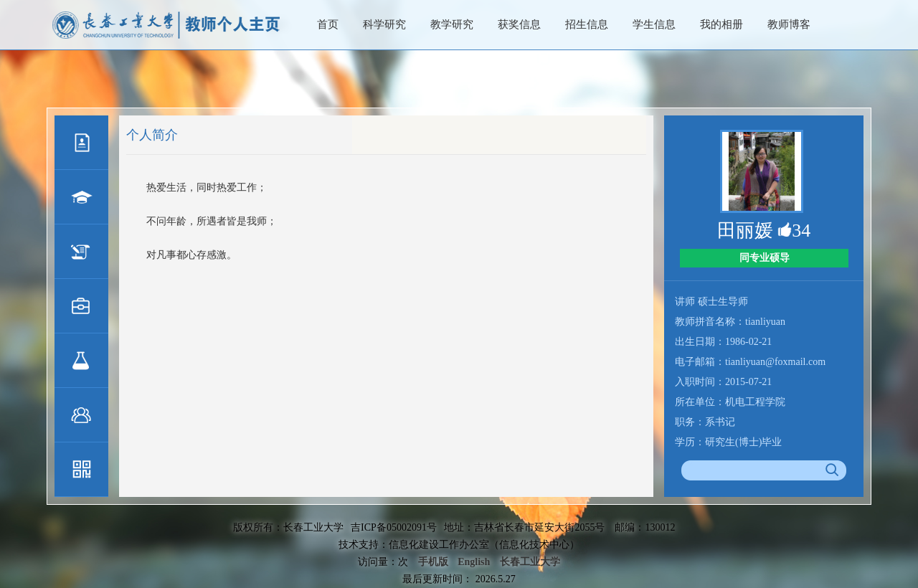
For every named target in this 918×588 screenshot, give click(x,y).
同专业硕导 (765, 258)
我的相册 (721, 24)
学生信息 (654, 24)
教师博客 (789, 24)
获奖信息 (519, 24)
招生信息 (587, 24)
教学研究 (452, 24)
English (474, 562)
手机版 (433, 562)
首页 (328, 24)
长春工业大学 (530, 562)
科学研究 (384, 24)
